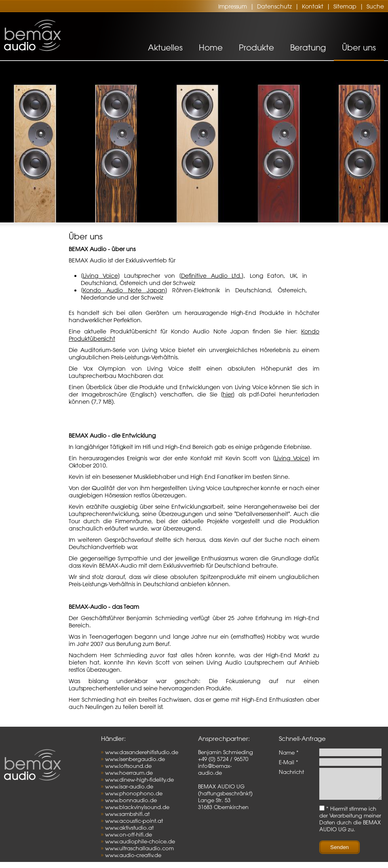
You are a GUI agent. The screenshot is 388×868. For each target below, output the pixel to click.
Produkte (256, 47)
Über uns (359, 47)
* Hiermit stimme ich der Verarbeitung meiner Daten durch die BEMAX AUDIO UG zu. (350, 825)
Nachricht (291, 772)
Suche (375, 6)
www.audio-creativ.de (133, 855)
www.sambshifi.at (127, 814)
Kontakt (313, 6)
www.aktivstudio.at (129, 827)
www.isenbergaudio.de (135, 759)
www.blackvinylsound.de (137, 807)
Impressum (233, 6)
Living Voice (100, 276)
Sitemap (345, 6)
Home (211, 47)
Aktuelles (165, 47)
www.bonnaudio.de (131, 800)
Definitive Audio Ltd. (211, 276)
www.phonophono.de (134, 793)
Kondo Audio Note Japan (124, 290)
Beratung (308, 47)
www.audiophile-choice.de (140, 841)
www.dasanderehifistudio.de (142, 752)
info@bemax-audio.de (215, 769)
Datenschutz (274, 6)
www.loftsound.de (128, 766)
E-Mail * (289, 762)
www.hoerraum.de (129, 773)
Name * (289, 752)
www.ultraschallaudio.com (139, 848)
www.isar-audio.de (129, 786)
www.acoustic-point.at (134, 821)
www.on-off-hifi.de (129, 834)
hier (228, 394)
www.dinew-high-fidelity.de (139, 779)
